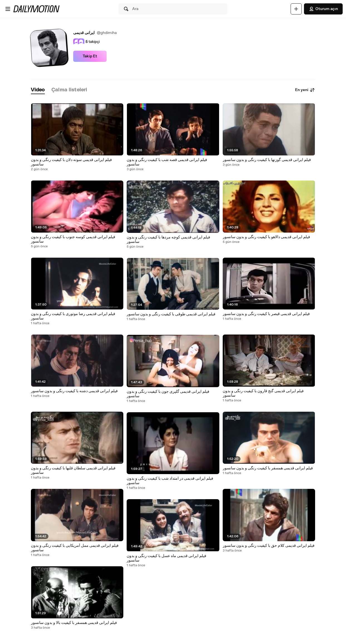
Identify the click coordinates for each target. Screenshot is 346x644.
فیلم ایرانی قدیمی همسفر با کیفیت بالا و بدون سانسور (74, 623)
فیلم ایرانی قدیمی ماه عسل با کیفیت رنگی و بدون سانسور (166, 558)
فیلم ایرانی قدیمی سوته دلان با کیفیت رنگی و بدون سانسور (71, 162)
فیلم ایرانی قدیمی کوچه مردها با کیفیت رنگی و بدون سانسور (168, 240)
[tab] (38, 90)
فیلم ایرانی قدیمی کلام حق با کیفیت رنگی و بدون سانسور (269, 546)
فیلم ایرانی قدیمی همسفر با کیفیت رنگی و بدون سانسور (268, 468)
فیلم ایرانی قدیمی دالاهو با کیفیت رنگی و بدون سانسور (266, 237)
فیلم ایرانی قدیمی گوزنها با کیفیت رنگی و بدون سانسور (267, 160)
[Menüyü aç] (8, 9)
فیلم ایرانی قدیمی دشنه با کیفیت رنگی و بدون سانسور (74, 391)
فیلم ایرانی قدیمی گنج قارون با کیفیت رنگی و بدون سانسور (263, 393)
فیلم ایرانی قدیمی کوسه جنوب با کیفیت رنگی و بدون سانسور (73, 239)
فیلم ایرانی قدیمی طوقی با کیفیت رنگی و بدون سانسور (171, 314)
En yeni (305, 90)
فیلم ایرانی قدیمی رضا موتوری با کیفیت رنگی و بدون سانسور (73, 316)
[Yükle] (296, 9)
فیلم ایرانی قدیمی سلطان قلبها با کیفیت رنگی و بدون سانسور (73, 470)
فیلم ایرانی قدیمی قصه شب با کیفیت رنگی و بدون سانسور (167, 162)
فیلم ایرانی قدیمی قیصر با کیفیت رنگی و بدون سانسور (266, 314)
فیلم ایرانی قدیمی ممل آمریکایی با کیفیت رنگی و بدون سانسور (75, 548)
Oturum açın (323, 9)
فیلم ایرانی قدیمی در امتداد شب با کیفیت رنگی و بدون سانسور (170, 481)
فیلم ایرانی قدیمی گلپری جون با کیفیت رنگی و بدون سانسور (168, 394)
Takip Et (90, 56)
